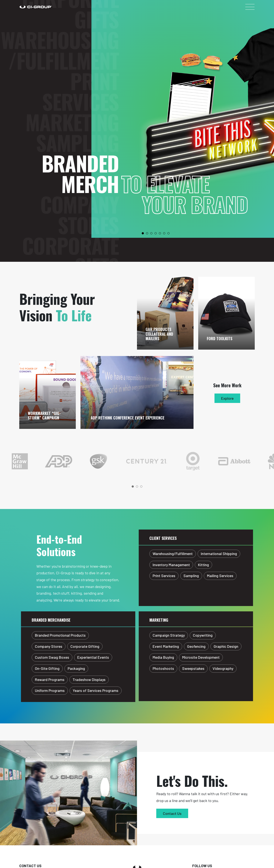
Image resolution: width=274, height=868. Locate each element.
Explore (227, 398)
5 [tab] (160, 233)
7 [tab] (168, 233)
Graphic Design (226, 646)
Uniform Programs (50, 690)
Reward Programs (50, 679)
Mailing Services (220, 576)
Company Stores (80, 131)
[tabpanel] (50, 461)
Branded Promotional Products (60, 635)
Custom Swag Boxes (52, 657)
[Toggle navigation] (250, 7)
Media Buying (163, 657)
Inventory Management (171, 565)
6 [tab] (164, 233)
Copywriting (203, 635)
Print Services (80, 254)
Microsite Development (201, 657)
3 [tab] (151, 233)
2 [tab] (147, 233)
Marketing (72, 38)
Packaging (76, 668)
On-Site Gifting (47, 668)
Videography (223, 668)
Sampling (77, 59)
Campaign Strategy (169, 635)
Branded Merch (80, 90)
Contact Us (172, 813)
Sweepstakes (193, 668)
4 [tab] (156, 233)
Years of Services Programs (96, 690)
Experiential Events (93, 657)
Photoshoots (163, 668)
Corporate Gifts (70, 172)
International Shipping (219, 554)
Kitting (203, 565)
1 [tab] (143, 233)
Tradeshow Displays (89, 679)
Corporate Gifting (85, 646)
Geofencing (196, 646)
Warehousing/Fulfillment (60, 213)
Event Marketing (166, 646)
